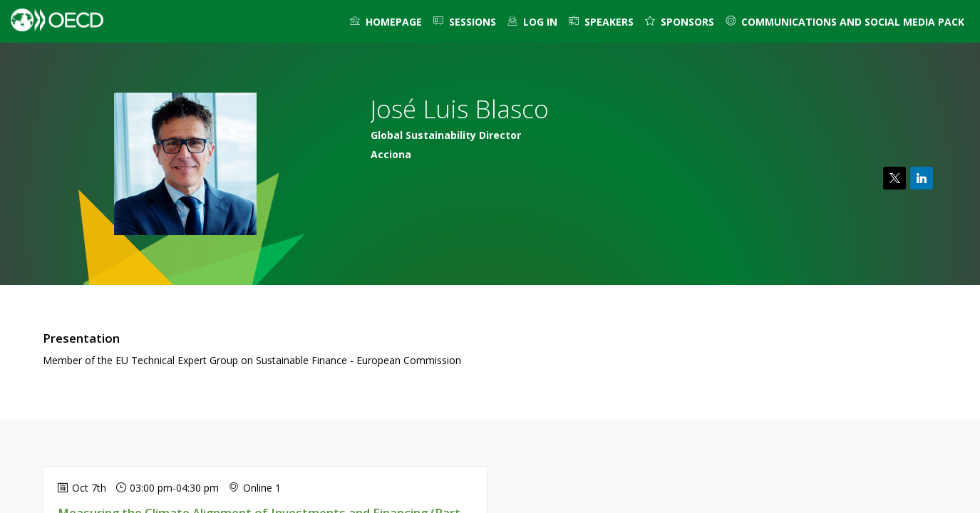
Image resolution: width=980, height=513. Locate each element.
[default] (532, 21)
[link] (386, 21)
